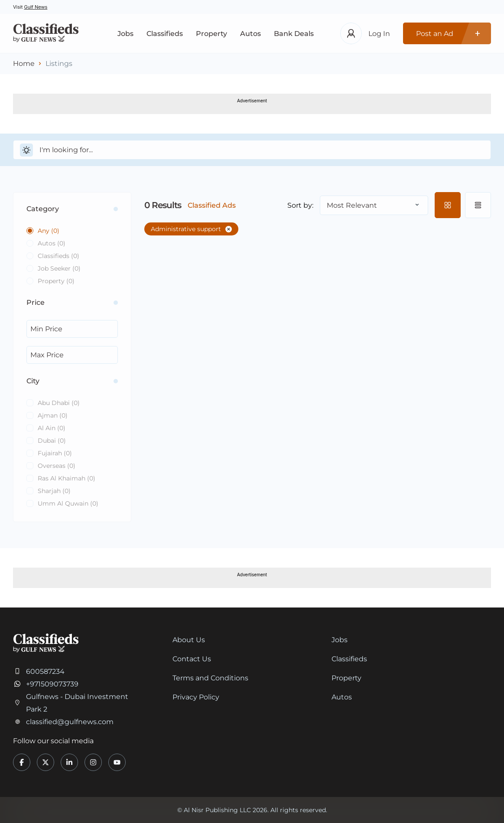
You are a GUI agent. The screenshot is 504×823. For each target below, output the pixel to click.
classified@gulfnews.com (70, 722)
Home (24, 64)
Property (211, 34)
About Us (189, 640)
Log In (379, 34)
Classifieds (165, 34)
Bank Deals (294, 34)
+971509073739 (52, 684)
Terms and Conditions (210, 678)
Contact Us (192, 659)
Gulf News (36, 7)
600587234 (45, 671)
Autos (250, 34)
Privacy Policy (196, 697)
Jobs (125, 34)
